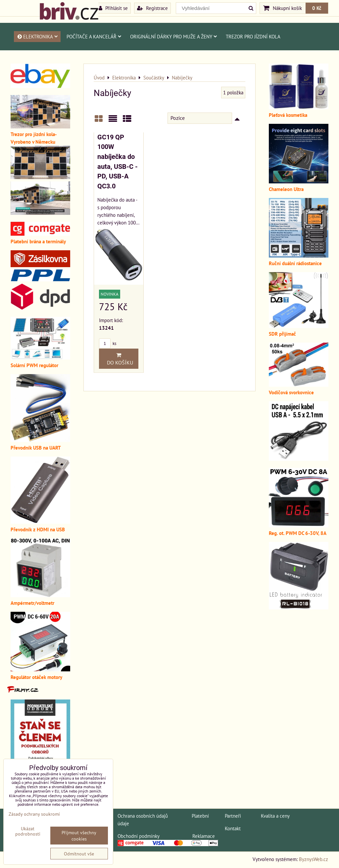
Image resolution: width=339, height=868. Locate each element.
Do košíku (119, 359)
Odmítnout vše (79, 854)
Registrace (152, 8)
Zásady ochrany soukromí (34, 814)
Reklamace (204, 836)
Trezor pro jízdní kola (253, 36)
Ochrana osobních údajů (143, 816)
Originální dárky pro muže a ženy (174, 36)
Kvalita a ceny (275, 816)
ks (108, 343)
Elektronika (37, 36)
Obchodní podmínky (138, 836)
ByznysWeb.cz (314, 859)
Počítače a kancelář (94, 36)
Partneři (233, 816)
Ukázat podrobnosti (28, 831)
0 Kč (317, 8)
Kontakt (233, 828)
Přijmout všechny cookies (79, 836)
